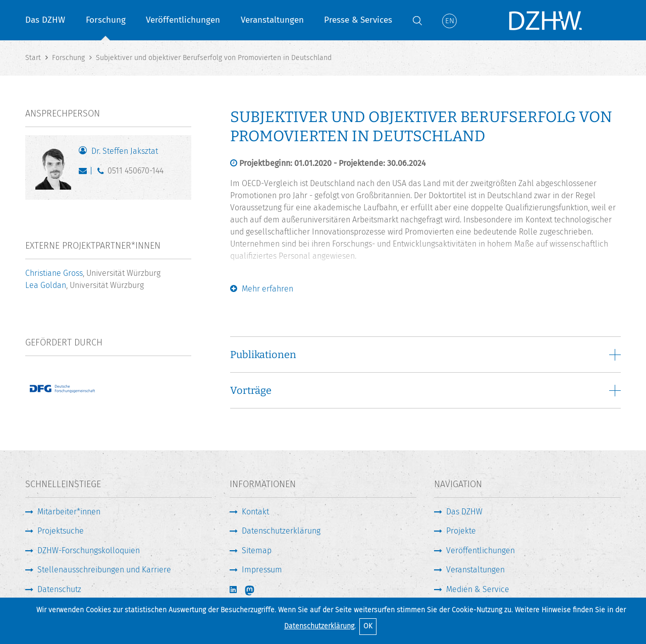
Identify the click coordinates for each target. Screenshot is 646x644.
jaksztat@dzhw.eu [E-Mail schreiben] (85, 173)
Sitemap (257, 550)
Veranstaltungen (272, 20)
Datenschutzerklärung (319, 626)
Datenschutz (59, 589)
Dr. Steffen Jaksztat (125, 151)
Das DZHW (45, 20)
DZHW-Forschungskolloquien (89, 550)
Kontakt (255, 512)
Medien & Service (478, 589)
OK (368, 626)
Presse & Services (358, 20)
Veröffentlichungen (183, 20)
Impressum (262, 570)
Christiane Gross (54, 273)
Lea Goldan (46, 285)
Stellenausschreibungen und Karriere (104, 570)
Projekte (461, 531)
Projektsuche (61, 531)
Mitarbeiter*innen (69, 512)
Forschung (106, 20)
